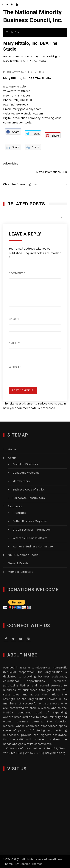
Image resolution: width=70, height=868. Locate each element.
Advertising (11, 164)
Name (14, 319)
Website (15, 367)
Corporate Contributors (29, 498)
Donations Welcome (26, 473)
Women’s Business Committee (33, 547)
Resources (15, 506)
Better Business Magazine (30, 521)
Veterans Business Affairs (30, 538)
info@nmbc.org (55, 753)
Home (12, 449)
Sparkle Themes (31, 864)
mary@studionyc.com (27, 109)
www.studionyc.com (29, 114)
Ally (34, 72)
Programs (19, 513)
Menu (15, 32)
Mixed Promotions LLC (52, 172)
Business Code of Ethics (29, 490)
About (12, 458)
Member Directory (20, 572)
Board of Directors (25, 464)
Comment (17, 273)
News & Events (18, 563)
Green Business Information (32, 530)
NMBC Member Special (24, 555)
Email (14, 343)
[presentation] (54, 217)
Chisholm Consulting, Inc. (20, 184)
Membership (21, 481)
